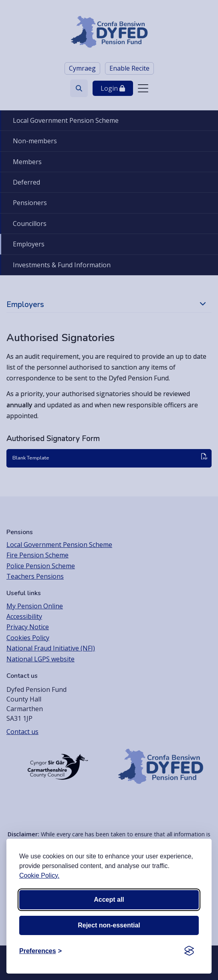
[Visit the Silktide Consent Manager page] (189, 951)
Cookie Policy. (39, 875)
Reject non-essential (109, 925)
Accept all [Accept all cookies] (109, 900)
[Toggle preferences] (40, 951)
